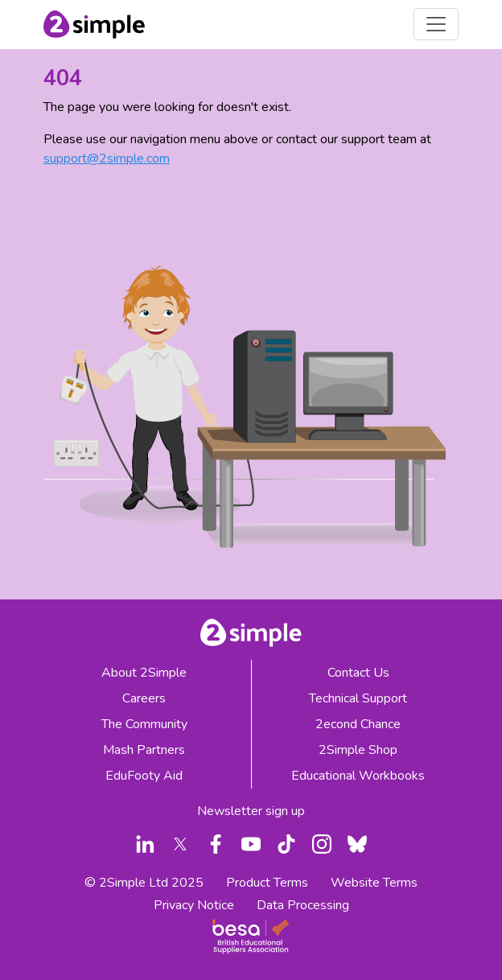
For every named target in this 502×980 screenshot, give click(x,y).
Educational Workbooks (358, 776)
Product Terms (267, 883)
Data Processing (303, 905)
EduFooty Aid (144, 776)
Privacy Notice (194, 905)
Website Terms (374, 883)
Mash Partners (144, 750)
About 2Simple (144, 673)
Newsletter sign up (251, 811)
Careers (144, 698)
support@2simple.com (107, 159)
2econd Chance (358, 724)
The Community (144, 724)
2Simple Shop (358, 750)
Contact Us (358, 673)
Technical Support (358, 698)
